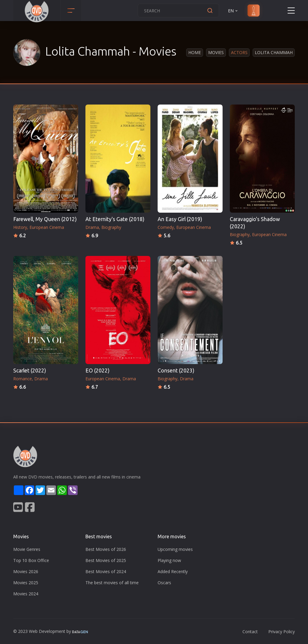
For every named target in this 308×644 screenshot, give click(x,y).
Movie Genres (27, 549)
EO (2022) (97, 371)
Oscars (164, 583)
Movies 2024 (26, 594)
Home (195, 52)
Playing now (169, 560)
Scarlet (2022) (30, 371)
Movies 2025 (26, 583)
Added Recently (173, 571)
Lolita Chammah (274, 52)
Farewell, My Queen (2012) (45, 219)
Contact (250, 632)
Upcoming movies (175, 549)
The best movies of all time (112, 583)
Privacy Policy (282, 632)
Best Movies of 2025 (106, 560)
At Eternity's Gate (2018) (115, 219)
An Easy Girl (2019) (180, 219)
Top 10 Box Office (31, 560)
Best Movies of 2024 (106, 571)
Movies (216, 52)
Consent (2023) (176, 371)
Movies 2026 (26, 571)
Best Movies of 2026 (106, 549)
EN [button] (233, 11)
